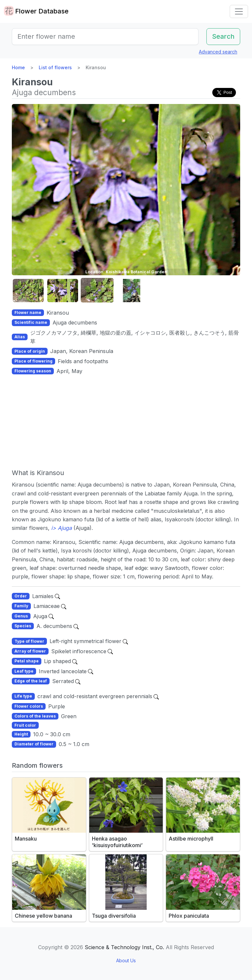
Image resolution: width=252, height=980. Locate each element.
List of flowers (55, 67)
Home (18, 67)
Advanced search (218, 52)
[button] (28, 291)
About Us (126, 960)
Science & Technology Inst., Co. (124, 947)
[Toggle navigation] (239, 11)
